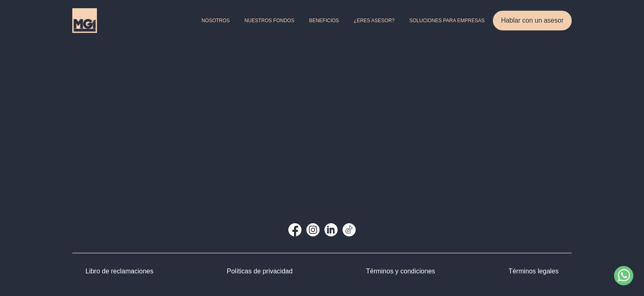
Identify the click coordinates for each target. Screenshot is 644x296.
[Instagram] (313, 230)
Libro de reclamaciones (119, 271)
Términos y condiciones (400, 271)
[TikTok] (349, 230)
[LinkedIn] (331, 230)
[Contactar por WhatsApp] (624, 276)
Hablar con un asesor (532, 20)
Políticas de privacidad (260, 271)
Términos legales (534, 271)
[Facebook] (295, 230)
